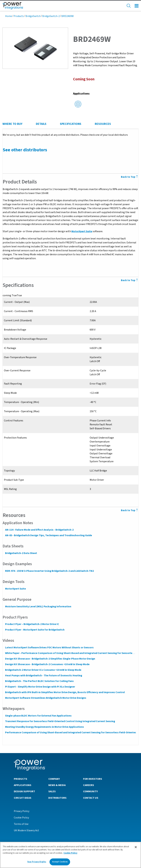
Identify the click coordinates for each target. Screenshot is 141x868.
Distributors (57, 798)
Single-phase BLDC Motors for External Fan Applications (38, 716)
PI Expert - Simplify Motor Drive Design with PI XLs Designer (40, 687)
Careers (89, 785)
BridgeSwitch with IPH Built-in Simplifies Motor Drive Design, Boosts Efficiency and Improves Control (65, 692)
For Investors (93, 779)
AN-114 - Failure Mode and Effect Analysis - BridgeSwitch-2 (39, 530)
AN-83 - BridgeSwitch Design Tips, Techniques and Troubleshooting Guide (48, 535)
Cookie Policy (21, 817)
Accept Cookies (60, 862)
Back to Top (130, 510)
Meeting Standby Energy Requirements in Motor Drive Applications (44, 727)
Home (9, 16)
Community (90, 791)
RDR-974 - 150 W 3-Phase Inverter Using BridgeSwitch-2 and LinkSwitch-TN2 (49, 571)
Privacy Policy (22, 811)
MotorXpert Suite (82, 231)
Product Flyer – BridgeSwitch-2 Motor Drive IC (32, 624)
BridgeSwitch (33, 16)
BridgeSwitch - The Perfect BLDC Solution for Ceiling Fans (39, 681)
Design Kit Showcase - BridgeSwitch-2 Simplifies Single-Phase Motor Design (50, 659)
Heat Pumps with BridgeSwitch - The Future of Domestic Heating (43, 675)
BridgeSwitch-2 (51, 16)
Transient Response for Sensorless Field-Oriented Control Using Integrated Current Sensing (60, 721)
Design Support (24, 791)
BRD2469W (68, 16)
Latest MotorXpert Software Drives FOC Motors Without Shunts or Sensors (49, 648)
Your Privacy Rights (37, 862)
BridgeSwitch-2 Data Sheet (21, 553)
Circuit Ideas (23, 798)
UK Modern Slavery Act (26, 830)
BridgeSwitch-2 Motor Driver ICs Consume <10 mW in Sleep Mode (43, 670)
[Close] (136, 847)
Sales (52, 791)
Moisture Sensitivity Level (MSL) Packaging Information (38, 606)
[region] (70, 855)
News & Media (57, 785)
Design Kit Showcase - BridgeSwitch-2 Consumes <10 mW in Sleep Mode (47, 664)
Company (54, 779)
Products (19, 16)
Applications (23, 785)
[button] (35, 48)
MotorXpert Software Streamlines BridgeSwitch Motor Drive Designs (45, 698)
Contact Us (91, 798)
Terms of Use (21, 824)
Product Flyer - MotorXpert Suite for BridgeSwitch (35, 630)
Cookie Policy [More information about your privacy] (70, 853)
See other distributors (25, 150)
